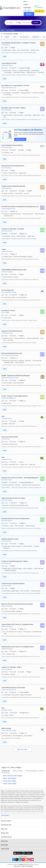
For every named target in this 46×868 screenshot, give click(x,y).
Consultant (28, 7)
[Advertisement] (23, 757)
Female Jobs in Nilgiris (10, 781)
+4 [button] (25, 380)
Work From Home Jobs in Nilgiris (13, 776)
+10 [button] (16, 211)
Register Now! (20, 139)
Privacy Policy (17, 866)
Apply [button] (5, 56)
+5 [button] (25, 401)
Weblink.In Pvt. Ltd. (24, 865)
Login (28, 10)
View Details (5, 815)
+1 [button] (24, 462)
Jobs (26, 1)
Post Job (39, 11)
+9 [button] (16, 254)
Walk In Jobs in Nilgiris (10, 778)
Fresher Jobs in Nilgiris (10, 784)
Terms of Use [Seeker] (27, 866)
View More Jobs (22, 749)
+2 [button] (25, 441)
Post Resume (29, 14)
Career (26, 4)
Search (36, 23)
